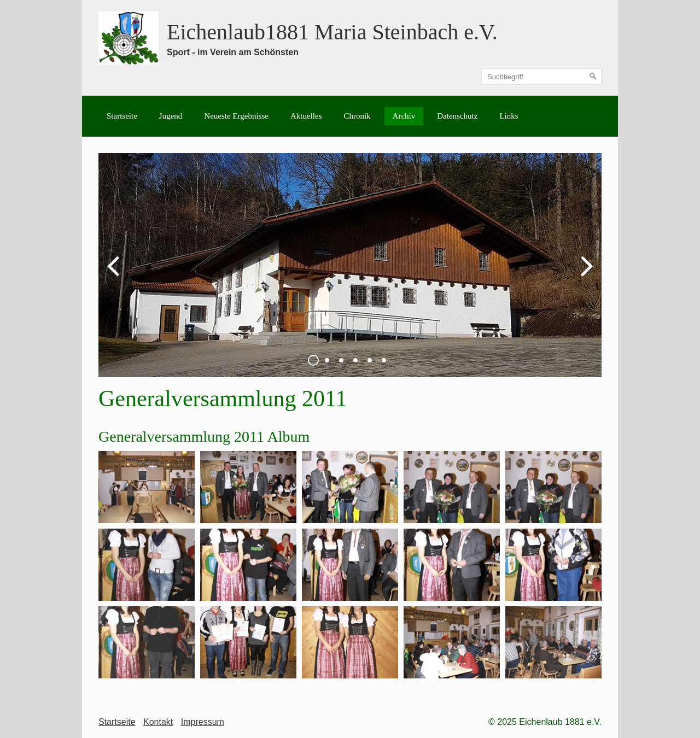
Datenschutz (457, 116)
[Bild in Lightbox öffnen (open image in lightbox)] (147, 487)
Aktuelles (306, 116)
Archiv (404, 116)
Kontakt (158, 722)
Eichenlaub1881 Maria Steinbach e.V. (332, 32)
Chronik (357, 116)
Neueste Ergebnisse (236, 116)
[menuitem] (122, 116)
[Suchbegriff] (541, 77)
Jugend (171, 116)
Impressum (203, 722)
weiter (585, 274)
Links (509, 116)
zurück (115, 274)
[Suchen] (593, 77)
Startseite (122, 116)
